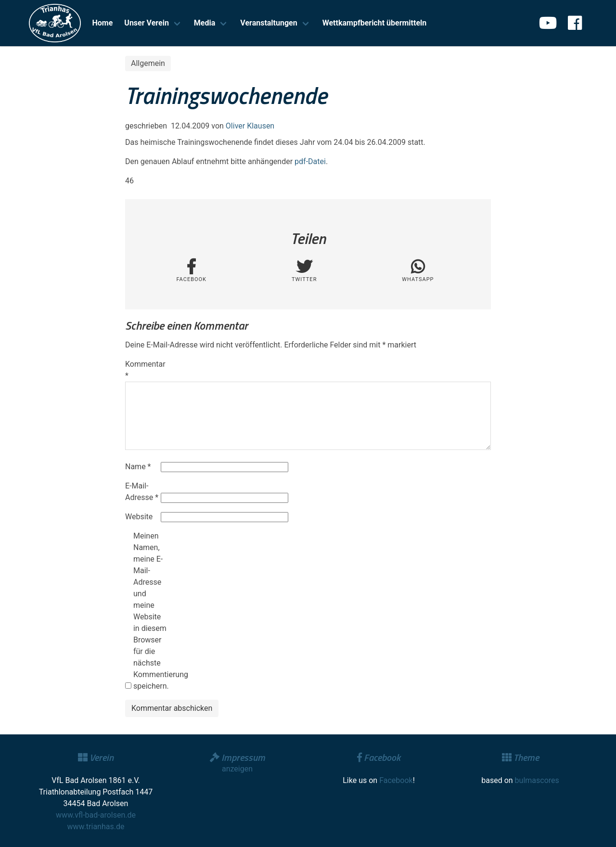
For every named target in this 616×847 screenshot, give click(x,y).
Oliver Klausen (250, 126)
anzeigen (237, 769)
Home (103, 23)
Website (139, 517)
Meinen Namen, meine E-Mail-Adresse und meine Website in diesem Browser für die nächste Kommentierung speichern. (150, 611)
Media (205, 23)
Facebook (396, 780)
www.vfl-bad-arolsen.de (96, 815)
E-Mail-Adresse (142, 492)
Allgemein (148, 63)
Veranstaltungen (269, 23)
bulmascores (537, 780)
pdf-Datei (310, 161)
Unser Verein (147, 23)
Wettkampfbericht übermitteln (375, 23)
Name (138, 467)
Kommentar (142, 370)
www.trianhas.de (96, 827)
